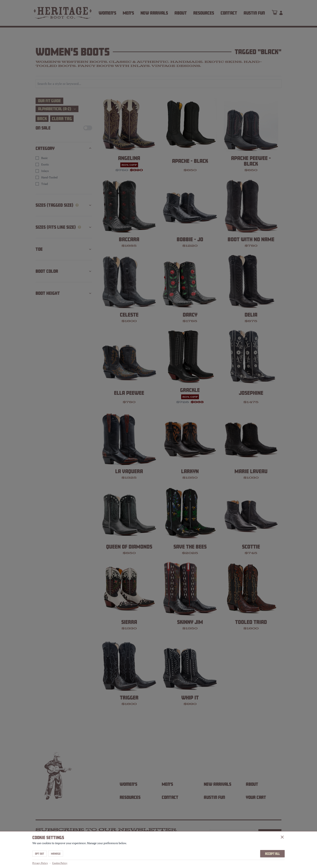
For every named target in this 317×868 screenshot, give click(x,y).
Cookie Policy (60, 863)
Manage (56, 854)
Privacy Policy (40, 863)
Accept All (272, 854)
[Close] (282, 837)
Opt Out (40, 854)
